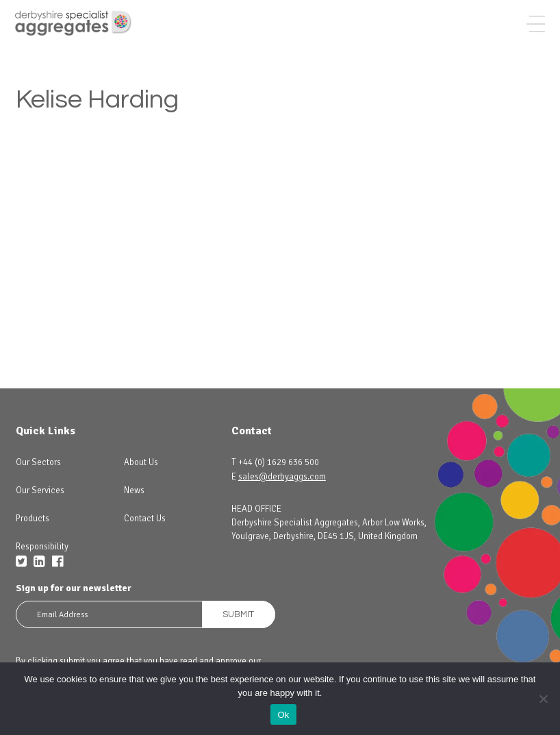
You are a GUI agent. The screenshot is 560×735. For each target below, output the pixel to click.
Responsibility (42, 547)
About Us (141, 462)
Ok (283, 715)
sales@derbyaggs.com (282, 477)
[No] (543, 699)
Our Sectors (38, 462)
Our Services (40, 490)
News (134, 490)
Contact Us (145, 519)
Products (33, 519)
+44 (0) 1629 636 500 (279, 462)
